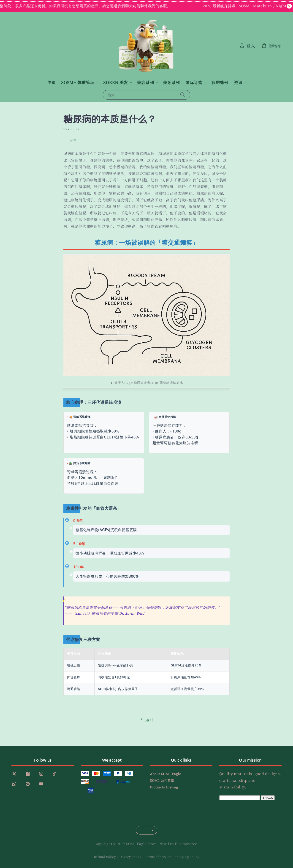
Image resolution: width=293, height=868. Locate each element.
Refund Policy (105, 857)
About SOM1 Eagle (166, 774)
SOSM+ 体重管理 (78, 82)
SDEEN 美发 (116, 82)
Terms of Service (158, 857)
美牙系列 (171, 82)
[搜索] (183, 95)
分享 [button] (70, 140)
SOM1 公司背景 (162, 780)
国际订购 (194, 82)
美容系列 (145, 82)
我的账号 (220, 82)
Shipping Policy (187, 857)
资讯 (238, 82)
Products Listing (164, 787)
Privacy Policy (130, 857)
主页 (51, 82)
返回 (146, 719)
